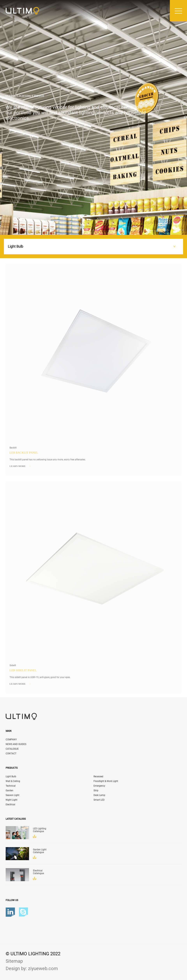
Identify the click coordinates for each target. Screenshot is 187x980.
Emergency (99, 786)
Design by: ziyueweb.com (32, 969)
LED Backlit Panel (24, 454)
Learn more (20, 468)
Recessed (98, 776)
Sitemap (14, 961)
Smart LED (99, 800)
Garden (9, 790)
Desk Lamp (99, 795)
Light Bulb (11, 776)
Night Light (11, 800)
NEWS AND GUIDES (16, 744)
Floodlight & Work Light (106, 781)
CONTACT (11, 754)
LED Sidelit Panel (23, 672)
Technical (11, 786)
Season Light (12, 795)
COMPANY (11, 740)
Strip (96, 790)
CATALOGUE (12, 749)
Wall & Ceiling (13, 781)
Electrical (10, 805)
